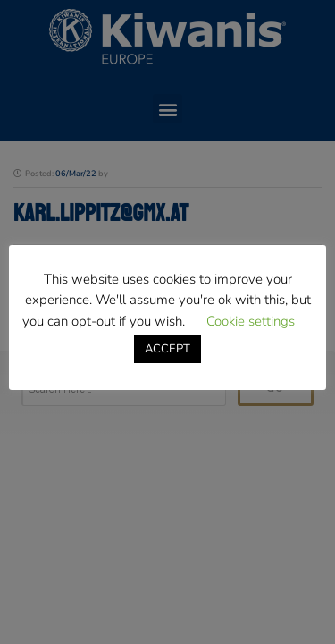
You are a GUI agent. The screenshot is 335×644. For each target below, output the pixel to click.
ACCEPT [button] (167, 349)
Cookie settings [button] (251, 321)
